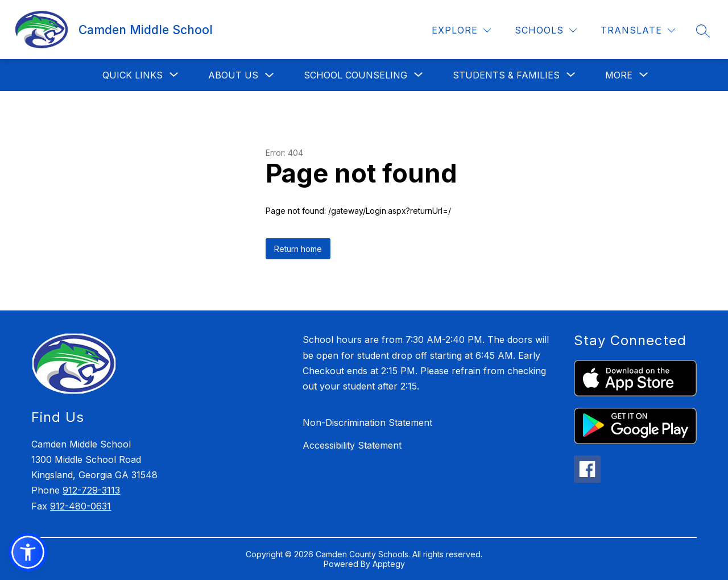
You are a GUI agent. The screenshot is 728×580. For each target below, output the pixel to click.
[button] (28, 552)
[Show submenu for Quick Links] (133, 75)
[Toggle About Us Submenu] (270, 75)
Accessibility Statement (352, 445)
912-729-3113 (91, 490)
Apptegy (389, 564)
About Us (233, 75)
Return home (298, 249)
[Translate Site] (638, 30)
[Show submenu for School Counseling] (355, 75)
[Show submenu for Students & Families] (506, 75)
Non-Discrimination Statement (367, 422)
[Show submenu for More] (619, 75)
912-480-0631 (80, 506)
